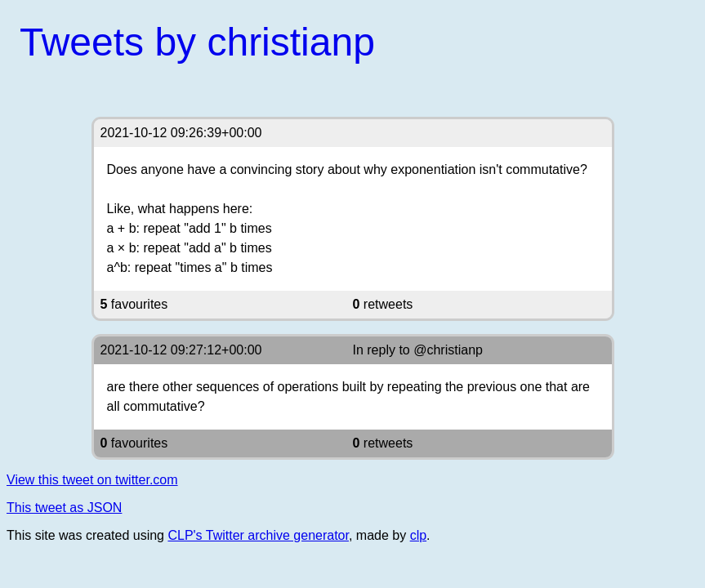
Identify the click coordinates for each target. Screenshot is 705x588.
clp (418, 535)
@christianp (448, 350)
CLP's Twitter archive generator (258, 535)
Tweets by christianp (197, 42)
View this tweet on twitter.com (92, 480)
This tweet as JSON (64, 508)
